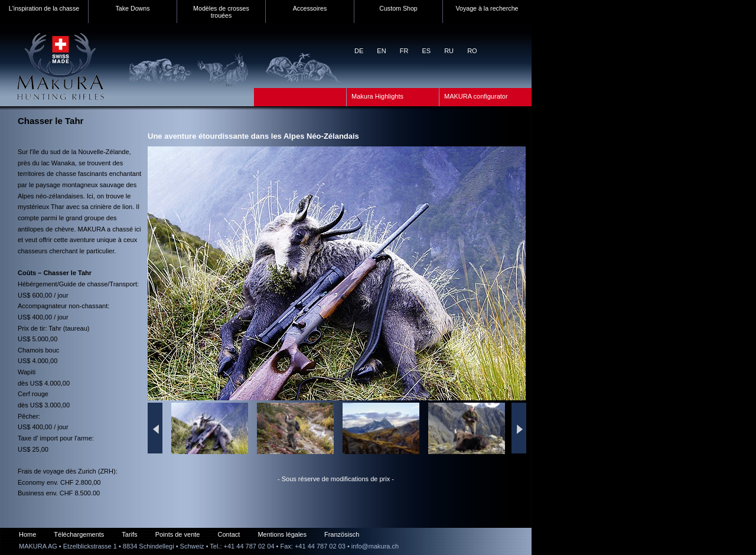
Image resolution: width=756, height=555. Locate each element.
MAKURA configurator (476, 96)
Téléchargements (79, 534)
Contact (229, 534)
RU (449, 51)
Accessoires (310, 8)
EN (381, 51)
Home (27, 534)
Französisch (342, 534)
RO (472, 51)
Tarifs (129, 534)
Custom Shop (398, 8)
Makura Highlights (377, 96)
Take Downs (132, 8)
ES (426, 51)
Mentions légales (282, 534)
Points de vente (178, 534)
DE (359, 51)
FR (404, 51)
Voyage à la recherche (487, 8)
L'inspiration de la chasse (44, 8)
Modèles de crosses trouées (221, 12)
